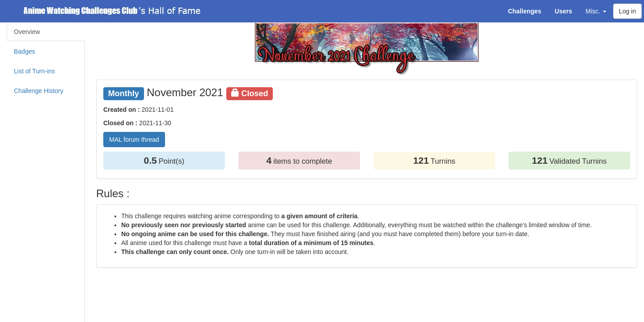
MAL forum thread (134, 140)
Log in (627, 11)
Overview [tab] (27, 32)
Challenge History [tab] (39, 91)
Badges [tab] (24, 51)
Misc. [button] (596, 11)
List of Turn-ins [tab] (34, 71)
